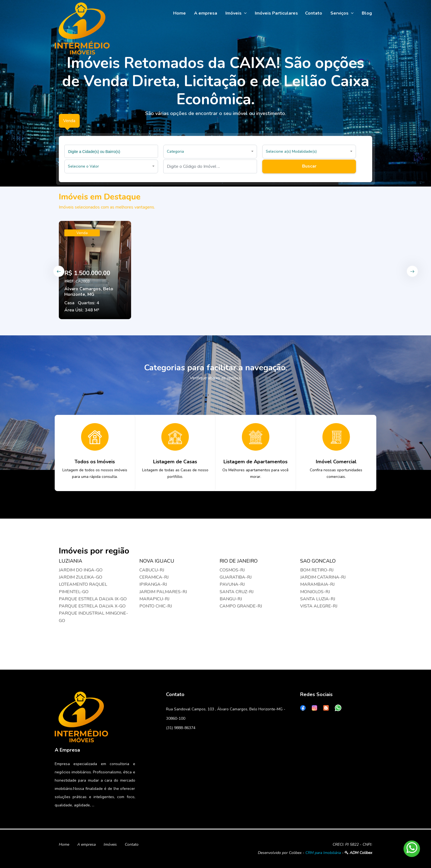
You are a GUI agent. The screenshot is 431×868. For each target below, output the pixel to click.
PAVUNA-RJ (232, 584)
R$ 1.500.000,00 (87, 273)
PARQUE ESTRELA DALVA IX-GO (93, 599)
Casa (69, 303)
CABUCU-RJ (152, 570)
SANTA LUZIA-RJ (318, 599)
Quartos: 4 (89, 303)
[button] (210, 152)
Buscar (309, 166)
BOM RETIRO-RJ (317, 570)
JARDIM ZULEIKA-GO (81, 577)
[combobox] (111, 151)
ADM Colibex (358, 853)
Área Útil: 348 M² (82, 310)
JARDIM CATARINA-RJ (323, 577)
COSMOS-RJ (232, 570)
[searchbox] (112, 151)
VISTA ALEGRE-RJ (319, 606)
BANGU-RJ (231, 599)
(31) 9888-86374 (181, 728)
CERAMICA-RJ (154, 577)
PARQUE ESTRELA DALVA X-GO (92, 606)
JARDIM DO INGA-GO (81, 570)
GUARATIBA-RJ (236, 577)
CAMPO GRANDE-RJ (241, 606)
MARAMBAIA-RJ (317, 584)
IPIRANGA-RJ (153, 584)
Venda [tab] (69, 121)
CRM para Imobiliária (323, 853)
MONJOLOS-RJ (315, 592)
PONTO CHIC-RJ (156, 606)
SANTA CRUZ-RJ (237, 592)
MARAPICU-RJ (154, 599)
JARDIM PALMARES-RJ (163, 592)
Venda (82, 233)
